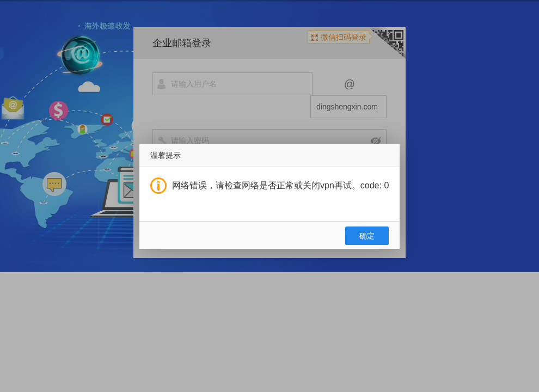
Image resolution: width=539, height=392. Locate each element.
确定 (367, 236)
